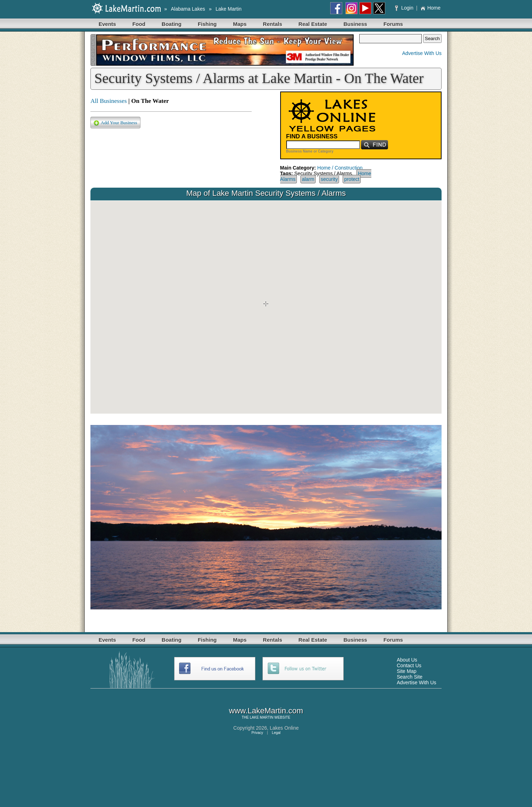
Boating (172, 24)
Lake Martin (229, 9)
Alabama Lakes (188, 9)
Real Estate (313, 24)
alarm (308, 179)
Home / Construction (340, 168)
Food (139, 24)
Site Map (407, 671)
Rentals (272, 24)
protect (352, 179)
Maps (240, 24)
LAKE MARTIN (262, 717)
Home (430, 8)
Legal (276, 733)
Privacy (257, 733)
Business (355, 24)
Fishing (207, 24)
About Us (407, 660)
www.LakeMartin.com (266, 711)
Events (107, 24)
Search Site (410, 677)
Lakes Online (284, 728)
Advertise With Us (422, 53)
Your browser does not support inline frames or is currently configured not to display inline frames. (266, 307)
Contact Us (409, 665)
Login (405, 8)
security (329, 179)
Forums (393, 24)
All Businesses (109, 101)
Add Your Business (115, 123)
